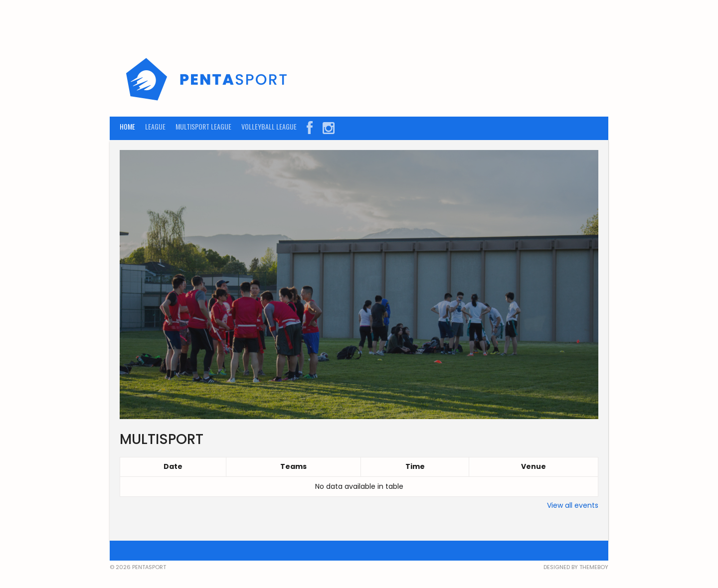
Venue (534, 466)
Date (173, 466)
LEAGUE (155, 126)
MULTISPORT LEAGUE (203, 126)
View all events (573, 505)
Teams (293, 466)
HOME (127, 126)
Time (415, 466)
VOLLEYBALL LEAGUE (269, 126)
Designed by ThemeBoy (576, 567)
